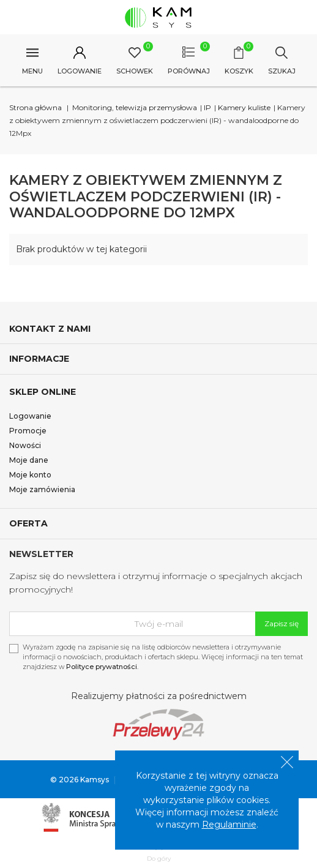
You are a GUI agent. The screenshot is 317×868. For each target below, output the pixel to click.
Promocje (28, 431)
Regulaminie (229, 825)
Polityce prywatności (102, 667)
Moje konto (30, 475)
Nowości (25, 445)
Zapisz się (282, 623)
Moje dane (29, 460)
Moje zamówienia (42, 489)
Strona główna (35, 107)
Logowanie (30, 416)
